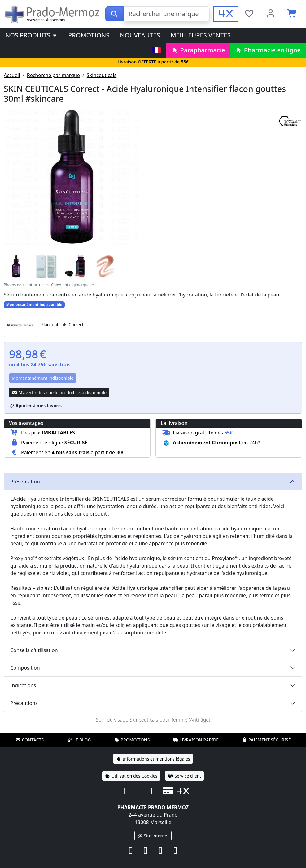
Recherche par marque (53, 75)
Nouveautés (140, 35)
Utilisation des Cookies (131, 776)
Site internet (153, 836)
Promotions (89, 35)
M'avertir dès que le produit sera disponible (59, 393)
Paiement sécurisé (266, 740)
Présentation (25, 482)
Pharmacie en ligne (268, 50)
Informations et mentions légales (153, 759)
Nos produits (31, 35)
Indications (23, 685)
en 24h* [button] (251, 443)
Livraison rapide (196, 740)
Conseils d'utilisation (34, 650)
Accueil (12, 75)
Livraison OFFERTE (153, 62)
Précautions (24, 703)
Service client (184, 776)
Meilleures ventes (200, 35)
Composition (25, 668)
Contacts (29, 740)
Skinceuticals (102, 75)
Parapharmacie (198, 50)
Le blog (79, 740)
